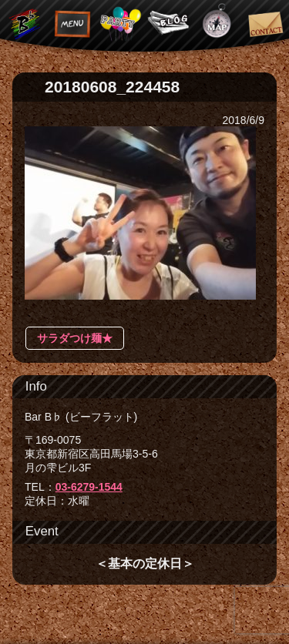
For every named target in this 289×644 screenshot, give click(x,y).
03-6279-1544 (89, 487)
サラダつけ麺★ (75, 338)
